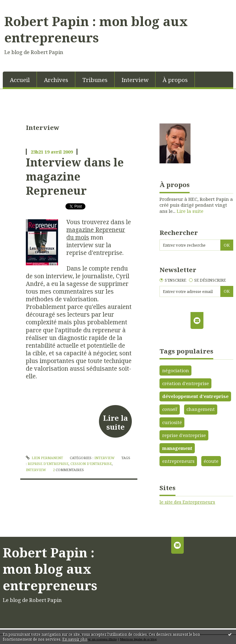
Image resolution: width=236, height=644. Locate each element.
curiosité (172, 422)
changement (201, 409)
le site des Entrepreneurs (187, 502)
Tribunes (95, 80)
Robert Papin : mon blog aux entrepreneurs (96, 29)
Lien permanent (44, 458)
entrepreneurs (178, 461)
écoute (211, 461)
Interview (135, 80)
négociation (176, 370)
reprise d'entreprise (48, 464)
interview (36, 470)
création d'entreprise (186, 383)
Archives (56, 80)
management (177, 448)
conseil (170, 409)
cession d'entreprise (91, 464)
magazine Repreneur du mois (96, 233)
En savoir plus (75, 639)
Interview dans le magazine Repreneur (75, 176)
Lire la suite (115, 422)
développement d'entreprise (195, 396)
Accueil (20, 80)
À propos (175, 80)
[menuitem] (20, 79)
